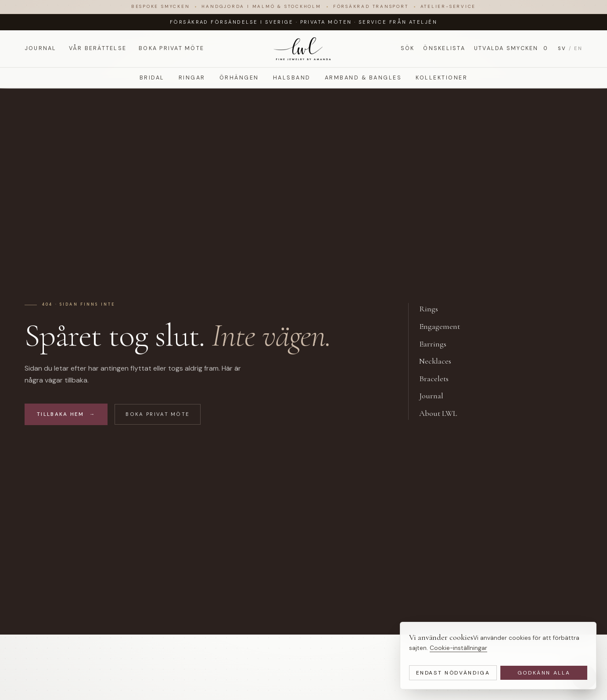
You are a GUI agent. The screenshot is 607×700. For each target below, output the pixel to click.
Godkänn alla (544, 673)
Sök (408, 48)
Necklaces (440, 361)
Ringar (192, 78)
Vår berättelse (98, 48)
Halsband (292, 78)
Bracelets (439, 379)
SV (562, 48)
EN (578, 48)
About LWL (443, 414)
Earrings (438, 344)
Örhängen (239, 78)
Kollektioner (442, 78)
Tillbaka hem (66, 414)
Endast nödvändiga (453, 673)
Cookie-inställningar (458, 648)
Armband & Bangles (363, 78)
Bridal (152, 78)
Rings (433, 309)
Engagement (444, 327)
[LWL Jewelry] (303, 49)
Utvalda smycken (512, 49)
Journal (41, 48)
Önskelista (444, 48)
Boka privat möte (171, 48)
